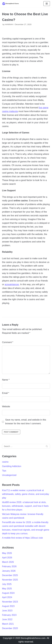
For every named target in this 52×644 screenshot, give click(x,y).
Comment (8, 342)
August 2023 (8, 606)
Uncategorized (9, 475)
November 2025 (10, 580)
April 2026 (7, 558)
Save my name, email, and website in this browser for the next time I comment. (26, 422)
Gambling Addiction (12, 466)
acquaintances (12, 284)
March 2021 (8, 624)
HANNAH (9, 24)
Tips (4, 471)
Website (6, 406)
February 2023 (9, 615)
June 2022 (7, 619)
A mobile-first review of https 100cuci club (22, 538)
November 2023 (10, 602)
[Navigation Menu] (47, 4)
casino (5, 462)
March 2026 (8, 562)
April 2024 (7, 597)
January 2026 (9, 571)
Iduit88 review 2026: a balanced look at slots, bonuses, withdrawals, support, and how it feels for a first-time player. (25, 506)
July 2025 (7, 584)
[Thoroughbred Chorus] (10, 4)
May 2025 (7, 589)
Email (6, 393)
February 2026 (9, 566)
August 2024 (8, 593)
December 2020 (10, 628)
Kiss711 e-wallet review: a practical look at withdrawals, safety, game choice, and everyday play (26, 494)
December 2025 (10, 575)
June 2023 (7, 611)
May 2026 (7, 553)
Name (6, 380)
